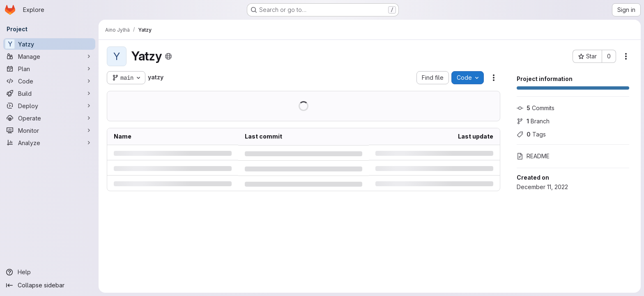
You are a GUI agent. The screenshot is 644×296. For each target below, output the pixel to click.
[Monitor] (49, 130)
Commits (536, 108)
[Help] (49, 272)
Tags (531, 134)
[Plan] (49, 69)
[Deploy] (49, 106)
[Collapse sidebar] (49, 285)
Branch (533, 121)
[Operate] (49, 118)
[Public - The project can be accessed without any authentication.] (168, 56)
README (533, 156)
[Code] (49, 81)
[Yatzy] (49, 44)
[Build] (49, 93)
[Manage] (49, 56)
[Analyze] (49, 143)
